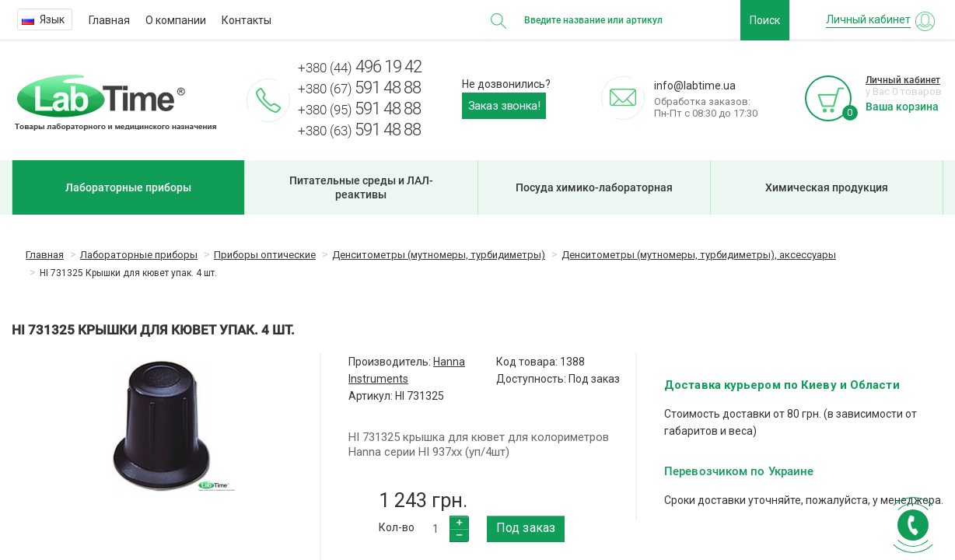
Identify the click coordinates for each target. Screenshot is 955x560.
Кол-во (397, 527)
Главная (109, 20)
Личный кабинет (903, 80)
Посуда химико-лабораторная (594, 187)
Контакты (247, 20)
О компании (176, 20)
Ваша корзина (902, 107)
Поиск (765, 20)
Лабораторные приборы (128, 187)
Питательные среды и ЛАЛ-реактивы (361, 187)
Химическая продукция (827, 187)
